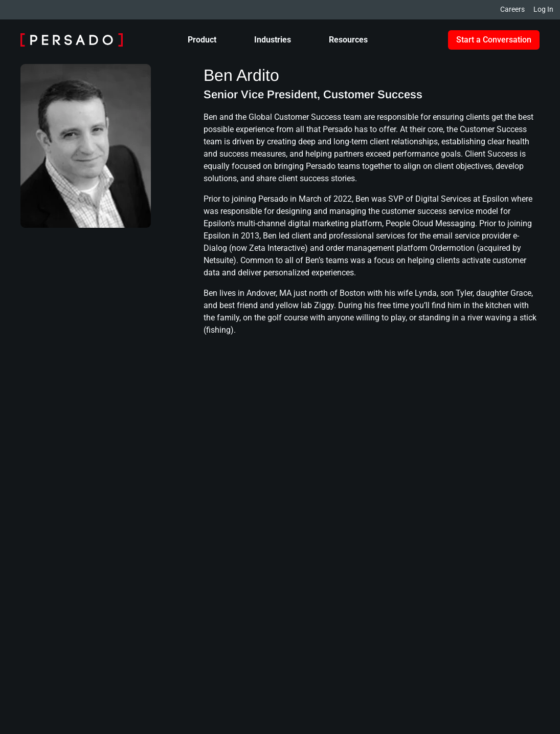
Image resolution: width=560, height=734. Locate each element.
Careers (512, 9)
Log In (543, 9)
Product (202, 40)
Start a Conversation (494, 40)
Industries (273, 40)
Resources (348, 40)
